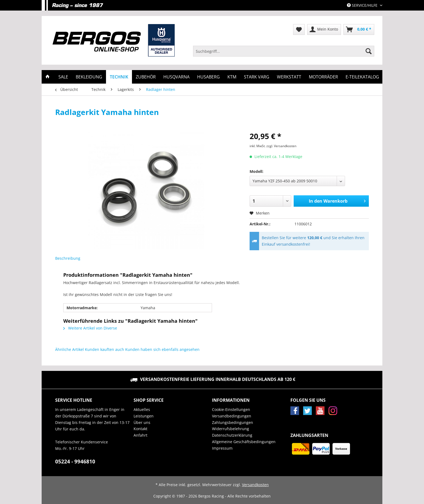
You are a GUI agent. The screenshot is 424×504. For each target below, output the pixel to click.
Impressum (222, 448)
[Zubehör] (146, 77)
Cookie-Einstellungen (231, 409)
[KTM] (232, 77)
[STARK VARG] (257, 77)
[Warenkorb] (359, 29)
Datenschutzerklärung (232, 435)
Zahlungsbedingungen (233, 422)
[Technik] (119, 77)
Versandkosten (255, 485)
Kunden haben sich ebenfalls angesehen (162, 349)
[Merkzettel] (299, 29)
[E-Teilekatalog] (362, 77)
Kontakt (140, 429)
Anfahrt (140, 435)
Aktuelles (142, 409)
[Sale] (63, 77)
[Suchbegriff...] (284, 51)
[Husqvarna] (176, 77)
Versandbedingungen (232, 416)
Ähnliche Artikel (69, 349)
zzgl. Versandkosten (281, 146)
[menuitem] (284, 54)
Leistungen (144, 416)
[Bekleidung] (89, 77)
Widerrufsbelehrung (231, 429)
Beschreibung (68, 258)
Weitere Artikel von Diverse (90, 328)
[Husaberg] (208, 77)
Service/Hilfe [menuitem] (363, 5)
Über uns (142, 422)
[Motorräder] (323, 77)
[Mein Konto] (324, 29)
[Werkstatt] (289, 77)
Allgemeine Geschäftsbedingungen (244, 442)
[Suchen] (369, 51)
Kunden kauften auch (105, 349)
